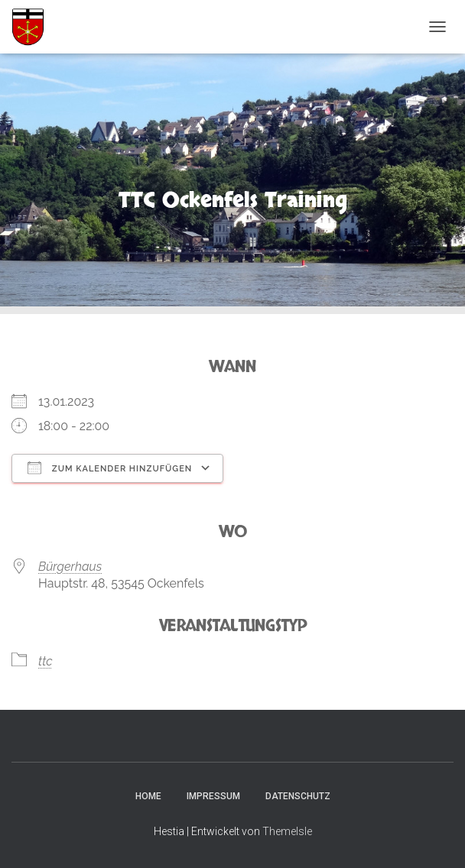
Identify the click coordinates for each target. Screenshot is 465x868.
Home (148, 796)
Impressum (213, 796)
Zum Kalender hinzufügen (110, 468)
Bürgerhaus (70, 567)
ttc (46, 661)
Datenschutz (298, 796)
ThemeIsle (287, 831)
